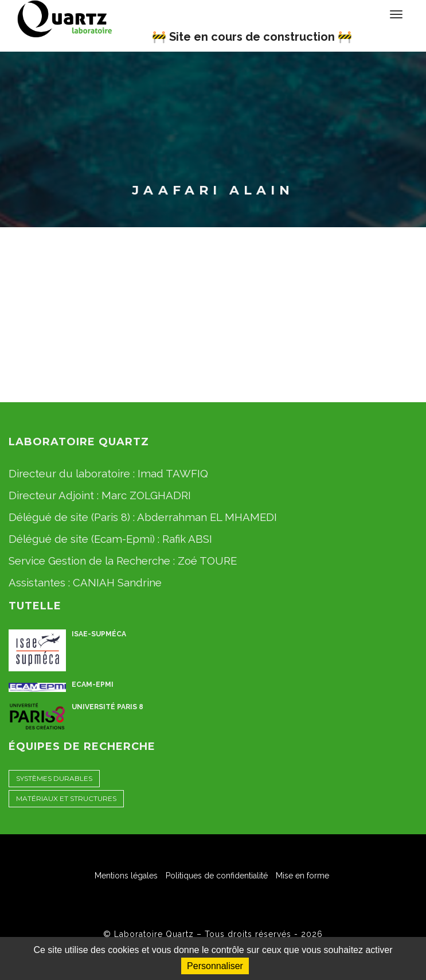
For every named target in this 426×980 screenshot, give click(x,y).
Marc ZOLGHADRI (146, 495)
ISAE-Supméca (99, 634)
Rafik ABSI (187, 539)
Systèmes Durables (54, 778)
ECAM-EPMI (93, 685)
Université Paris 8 (108, 707)
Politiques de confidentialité (217, 876)
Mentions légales (126, 876)
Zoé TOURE (207, 561)
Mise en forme (302, 876)
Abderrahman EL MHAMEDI (207, 517)
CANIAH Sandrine (117, 582)
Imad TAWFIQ (173, 473)
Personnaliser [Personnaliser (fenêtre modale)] (215, 966)
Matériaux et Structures (66, 798)
